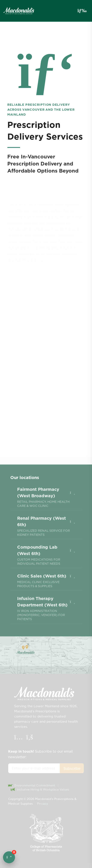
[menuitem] (46, 508)
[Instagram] (19, 738)
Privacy (43, 804)
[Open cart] (9, 857)
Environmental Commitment (32, 785)
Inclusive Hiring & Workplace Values (40, 789)
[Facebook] (30, 738)
